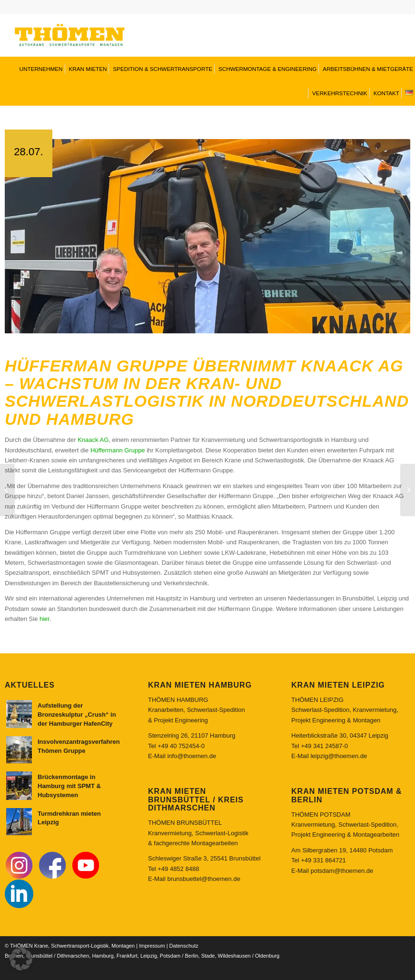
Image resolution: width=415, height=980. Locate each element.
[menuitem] (40, 69)
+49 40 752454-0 (181, 735)
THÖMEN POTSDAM (321, 803)
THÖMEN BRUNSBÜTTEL (185, 811)
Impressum (152, 934)
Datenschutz (184, 934)
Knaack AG (93, 428)
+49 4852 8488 (178, 857)
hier (44, 607)
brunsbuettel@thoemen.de (203, 867)
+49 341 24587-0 (324, 735)
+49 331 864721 (323, 849)
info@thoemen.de (192, 745)
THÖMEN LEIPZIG (317, 688)
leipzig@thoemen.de (339, 745)
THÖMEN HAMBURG (178, 688)
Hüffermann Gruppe (118, 439)
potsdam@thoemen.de (342, 859)
